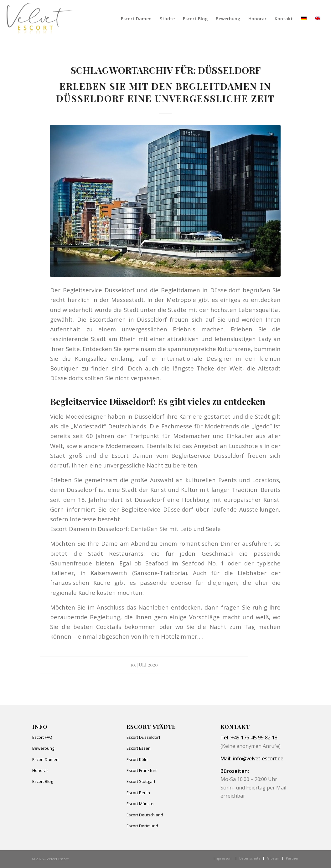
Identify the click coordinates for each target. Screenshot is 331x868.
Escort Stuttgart (141, 781)
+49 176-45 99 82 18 (254, 738)
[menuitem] (136, 19)
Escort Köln (137, 759)
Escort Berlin (138, 793)
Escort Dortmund (142, 826)
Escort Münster (141, 804)
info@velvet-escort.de (258, 758)
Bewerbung (43, 748)
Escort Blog (43, 781)
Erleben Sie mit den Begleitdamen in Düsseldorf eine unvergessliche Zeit (165, 92)
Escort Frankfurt (142, 770)
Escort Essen (139, 748)
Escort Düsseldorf (143, 737)
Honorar (40, 770)
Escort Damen (45, 759)
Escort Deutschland (145, 815)
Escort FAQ (42, 737)
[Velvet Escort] (40, 19)
